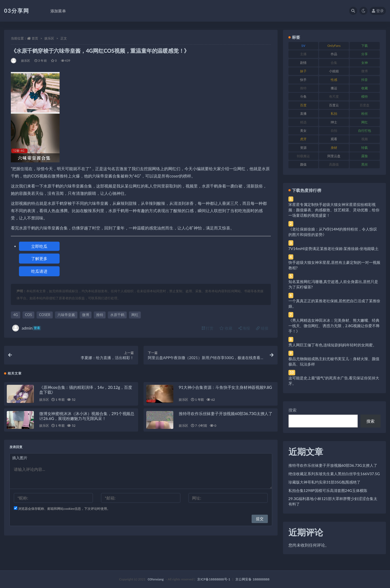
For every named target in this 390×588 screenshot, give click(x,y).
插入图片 (20, 459)
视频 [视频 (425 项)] (365, 139)
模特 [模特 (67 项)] (365, 96)
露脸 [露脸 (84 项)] (365, 156)
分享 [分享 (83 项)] (365, 54)
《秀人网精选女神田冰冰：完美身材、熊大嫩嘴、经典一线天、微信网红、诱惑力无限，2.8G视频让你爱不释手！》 (334, 326)
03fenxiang (156, 579)
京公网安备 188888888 (252, 579)
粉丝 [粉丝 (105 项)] (365, 114)
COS (28, 315)
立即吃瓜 (39, 246)
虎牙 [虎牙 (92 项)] (303, 139)
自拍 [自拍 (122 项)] (334, 131)
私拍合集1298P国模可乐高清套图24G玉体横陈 (328, 490)
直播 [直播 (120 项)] (303, 114)
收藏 (226, 328)
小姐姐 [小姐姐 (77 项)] (334, 71)
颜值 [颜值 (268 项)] (303, 164)
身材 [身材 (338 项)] (334, 148)
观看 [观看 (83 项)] (334, 139)
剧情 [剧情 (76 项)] (303, 63)
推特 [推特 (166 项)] (303, 88)
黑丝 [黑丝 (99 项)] (365, 164)
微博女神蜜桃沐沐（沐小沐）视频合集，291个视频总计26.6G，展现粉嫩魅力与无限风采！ (87, 417)
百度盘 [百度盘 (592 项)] (365, 105)
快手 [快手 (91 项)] (303, 80)
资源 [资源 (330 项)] (303, 148)
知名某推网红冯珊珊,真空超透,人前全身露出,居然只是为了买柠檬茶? (333, 284)
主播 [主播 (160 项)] (303, 54)
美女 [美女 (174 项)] (303, 131)
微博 (86, 315)
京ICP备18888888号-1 (214, 579)
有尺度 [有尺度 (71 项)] (334, 96)
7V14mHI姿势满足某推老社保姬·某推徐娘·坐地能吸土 (334, 249)
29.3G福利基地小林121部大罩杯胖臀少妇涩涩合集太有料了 (333, 501)
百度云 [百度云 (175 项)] (334, 105)
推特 (100, 315)
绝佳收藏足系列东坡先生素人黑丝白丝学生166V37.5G (334, 474)
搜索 (292, 410)
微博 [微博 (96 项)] (365, 71)
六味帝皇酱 (66, 315)
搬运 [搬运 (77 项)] (334, 88)
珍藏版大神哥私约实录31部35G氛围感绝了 (325, 482)
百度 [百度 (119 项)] (303, 105)
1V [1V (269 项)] (303, 46)
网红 (135, 315)
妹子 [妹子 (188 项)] (303, 71)
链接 (262, 328)
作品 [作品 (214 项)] (334, 54)
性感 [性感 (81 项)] (334, 80)
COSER (45, 315)
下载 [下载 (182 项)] (365, 46)
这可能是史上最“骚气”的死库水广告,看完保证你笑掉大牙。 (334, 381)
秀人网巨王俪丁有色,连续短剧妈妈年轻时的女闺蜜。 (332, 345)
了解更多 (39, 258)
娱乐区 (49, 38)
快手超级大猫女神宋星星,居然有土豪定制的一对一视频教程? (334, 265)
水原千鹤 (117, 315)
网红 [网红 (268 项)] (365, 122)
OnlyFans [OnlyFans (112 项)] (334, 46)
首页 (35, 38)
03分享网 (17, 11)
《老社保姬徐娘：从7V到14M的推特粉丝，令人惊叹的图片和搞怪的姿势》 (333, 232)
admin (27, 328)
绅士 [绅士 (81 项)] (334, 122)
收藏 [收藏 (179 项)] (365, 88)
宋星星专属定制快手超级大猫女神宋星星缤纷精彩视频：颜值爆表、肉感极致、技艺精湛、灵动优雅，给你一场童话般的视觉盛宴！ (334, 210)
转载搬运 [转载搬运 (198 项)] (303, 156)
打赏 (208, 328)
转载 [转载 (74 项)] (365, 148)
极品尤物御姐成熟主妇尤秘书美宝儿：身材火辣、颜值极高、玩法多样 (334, 361)
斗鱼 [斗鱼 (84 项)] (303, 96)
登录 (378, 11)
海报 (244, 328)
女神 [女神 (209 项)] (365, 63)
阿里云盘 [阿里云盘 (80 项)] (334, 156)
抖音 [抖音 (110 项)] (365, 80)
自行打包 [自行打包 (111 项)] (365, 131)
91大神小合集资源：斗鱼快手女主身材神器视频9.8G (225, 388)
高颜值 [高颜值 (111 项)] (334, 164)
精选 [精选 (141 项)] (303, 122)
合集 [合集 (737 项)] (334, 63)
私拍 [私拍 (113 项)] (334, 114)
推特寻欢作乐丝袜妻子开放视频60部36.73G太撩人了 (226, 415)
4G (16, 315)
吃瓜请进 (39, 271)
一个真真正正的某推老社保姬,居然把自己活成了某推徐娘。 (334, 303)
